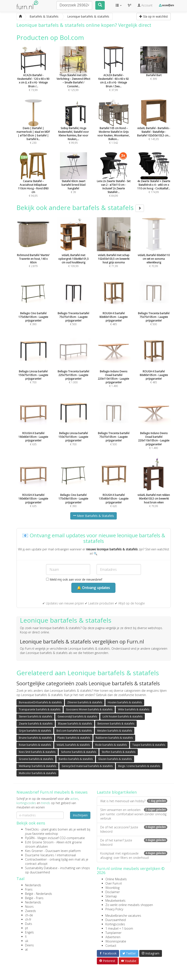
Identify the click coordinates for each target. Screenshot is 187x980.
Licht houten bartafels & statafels (123, 717)
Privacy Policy (114, 909)
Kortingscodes (115, 924)
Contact (111, 946)
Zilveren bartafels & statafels (85, 702)
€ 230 (33, 128)
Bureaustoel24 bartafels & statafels (40, 702)
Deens (29, 945)
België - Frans (34, 898)
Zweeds (31, 911)
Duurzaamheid (116, 920)
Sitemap (111, 896)
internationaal (66, 855)
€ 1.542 (114, 128)
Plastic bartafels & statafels (74, 738)
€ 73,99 (33, 75)
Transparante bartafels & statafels (40, 709)
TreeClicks (32, 829)
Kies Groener (34, 851)
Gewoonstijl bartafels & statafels (77, 717)
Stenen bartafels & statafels (35, 717)
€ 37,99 (114, 75)
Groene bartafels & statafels (36, 759)
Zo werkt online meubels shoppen (129, 905)
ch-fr (28, 919)
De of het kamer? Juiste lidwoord (134, 842)
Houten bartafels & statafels (125, 702)
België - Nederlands (39, 894)
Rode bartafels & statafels (111, 745)
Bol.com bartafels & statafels (74, 731)
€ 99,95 (73, 128)
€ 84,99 (114, 181)
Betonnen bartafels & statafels (116, 724)
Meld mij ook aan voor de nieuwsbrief (74, 579)
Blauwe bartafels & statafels (75, 724)
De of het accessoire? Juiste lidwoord (134, 829)
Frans (29, 889)
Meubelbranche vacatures (123, 916)
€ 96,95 (33, 181)
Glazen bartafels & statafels (115, 759)
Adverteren (113, 937)
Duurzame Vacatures (40, 855)
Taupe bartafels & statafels (149, 745)
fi (26, 937)
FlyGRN (30, 838)
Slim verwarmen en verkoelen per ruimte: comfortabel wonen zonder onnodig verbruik (134, 814)
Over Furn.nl (114, 883)
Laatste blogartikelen (117, 792)
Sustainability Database (41, 868)
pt (27, 928)
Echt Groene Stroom (39, 842)
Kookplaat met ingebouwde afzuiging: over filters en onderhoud (134, 855)
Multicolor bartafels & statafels (37, 773)
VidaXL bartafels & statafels (73, 745)
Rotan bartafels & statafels (35, 745)
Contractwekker (36, 859)
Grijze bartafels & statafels (35, 731)
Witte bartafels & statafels (134, 709)
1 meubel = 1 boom (119, 928)
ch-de (29, 915)
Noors (29, 907)
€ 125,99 (73, 75)
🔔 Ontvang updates (93, 588)
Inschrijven (80, 815)
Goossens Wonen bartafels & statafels (89, 709)
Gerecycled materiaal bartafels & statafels (87, 766)
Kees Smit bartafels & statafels (37, 752)
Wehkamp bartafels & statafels (37, 766)
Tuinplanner (113, 933)
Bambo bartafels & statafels (76, 759)
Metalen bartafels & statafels (115, 731)
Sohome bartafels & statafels (79, 752)
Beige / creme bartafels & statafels (139, 766)
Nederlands (33, 885)
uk (27, 941)
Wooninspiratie (116, 941)
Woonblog (112, 888)
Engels (29, 932)
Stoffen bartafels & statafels (119, 752)
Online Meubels (116, 879)
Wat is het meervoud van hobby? (134, 801)
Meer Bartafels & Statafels (93, 516)
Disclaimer (113, 892)
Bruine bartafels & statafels (35, 738)
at (26, 949)
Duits (29, 924)
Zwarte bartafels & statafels (36, 724)
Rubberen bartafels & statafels (114, 738)
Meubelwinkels (115, 901)
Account (145, 5)
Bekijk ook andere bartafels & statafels (80, 208)
